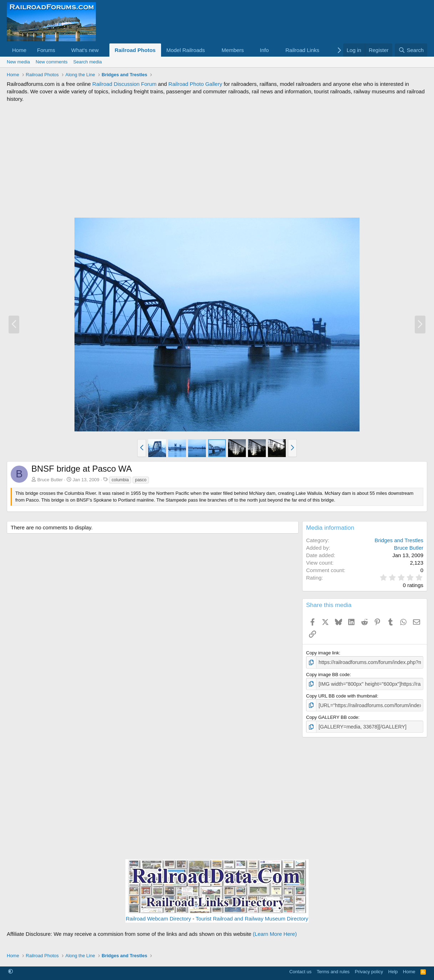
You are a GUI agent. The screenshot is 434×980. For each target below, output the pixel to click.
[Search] (411, 50)
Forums (46, 50)
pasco (141, 480)
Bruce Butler (50, 480)
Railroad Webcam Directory (158, 916)
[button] (61, 50)
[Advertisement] (217, 160)
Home (19, 50)
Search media (88, 62)
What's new (85, 50)
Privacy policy (369, 969)
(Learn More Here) (275, 931)
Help (393, 969)
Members (233, 50)
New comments (52, 62)
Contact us (300, 969)
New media (18, 62)
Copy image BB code (328, 674)
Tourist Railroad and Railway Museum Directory (252, 916)
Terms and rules (333, 969)
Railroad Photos (135, 50)
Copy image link (323, 653)
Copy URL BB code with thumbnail (342, 694)
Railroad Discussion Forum (124, 84)
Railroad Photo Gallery (195, 84)
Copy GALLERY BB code (332, 715)
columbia (120, 480)
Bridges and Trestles (399, 540)
